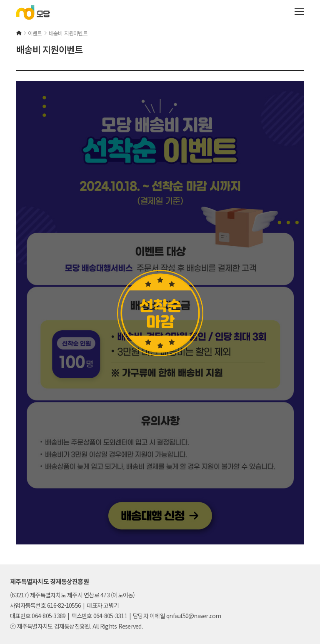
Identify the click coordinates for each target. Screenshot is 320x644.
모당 (33, 12)
